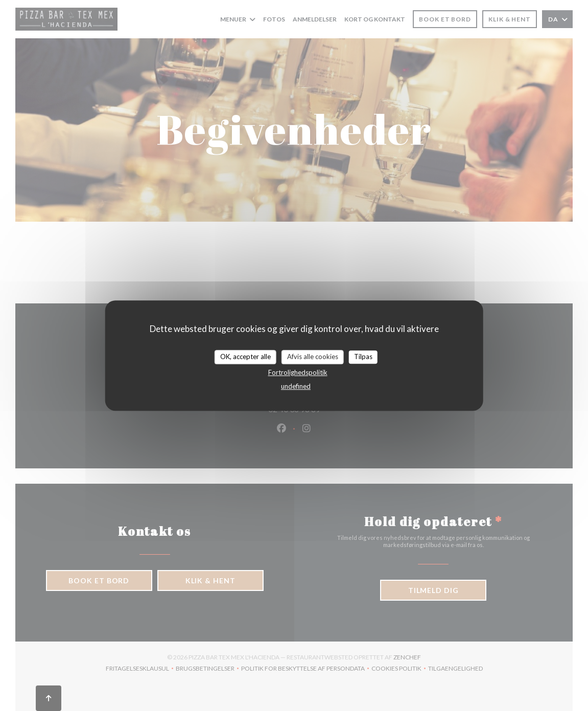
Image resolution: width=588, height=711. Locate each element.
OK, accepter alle (245, 357)
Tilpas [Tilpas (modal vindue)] (363, 357)
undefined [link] (296, 386)
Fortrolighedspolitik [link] (298, 372)
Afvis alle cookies (313, 357)
